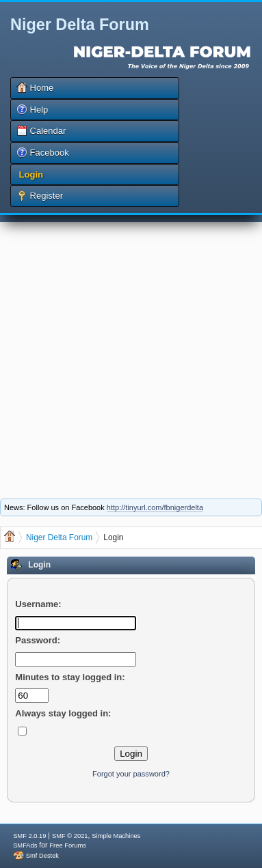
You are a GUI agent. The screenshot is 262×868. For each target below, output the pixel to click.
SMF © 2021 (70, 836)
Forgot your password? (131, 774)
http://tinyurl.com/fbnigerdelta (155, 507)
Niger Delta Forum (80, 25)
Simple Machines (116, 836)
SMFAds (25, 845)
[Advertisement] (128, 350)
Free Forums (67, 845)
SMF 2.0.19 (29, 836)
